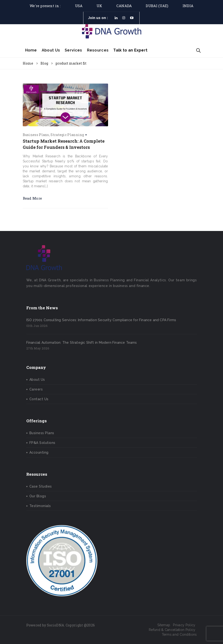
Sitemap (164, 625)
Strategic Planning (67, 135)
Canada (124, 6)
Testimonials (40, 506)
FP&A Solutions (42, 443)
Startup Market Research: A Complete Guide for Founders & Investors (64, 144)
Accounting (39, 452)
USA (79, 6)
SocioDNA (55, 625)
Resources (98, 50)
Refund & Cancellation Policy (172, 630)
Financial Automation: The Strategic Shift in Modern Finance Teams (82, 343)
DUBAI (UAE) (157, 6)
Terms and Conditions (179, 635)
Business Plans (36, 135)
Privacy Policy (184, 625)
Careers (36, 389)
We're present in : (45, 6)
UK (99, 6)
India (188, 6)
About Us (51, 50)
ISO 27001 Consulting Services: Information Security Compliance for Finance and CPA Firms (101, 320)
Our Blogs (38, 496)
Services (73, 50)
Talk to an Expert (130, 50)
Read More (32, 198)
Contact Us (39, 399)
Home (31, 50)
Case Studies (41, 486)
